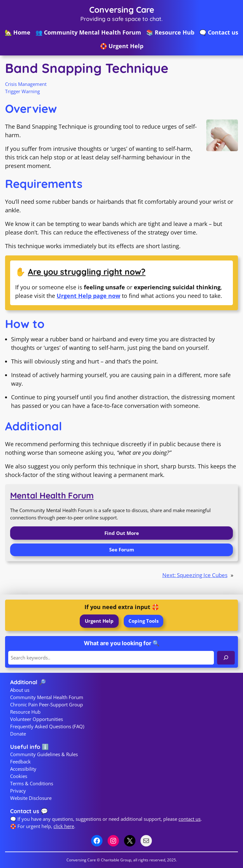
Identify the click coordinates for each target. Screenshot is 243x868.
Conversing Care (122, 10)
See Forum (122, 550)
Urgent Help (99, 621)
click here (64, 826)
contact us (190, 819)
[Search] (226, 658)
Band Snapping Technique (87, 68)
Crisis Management (26, 84)
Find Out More (122, 533)
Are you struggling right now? (87, 272)
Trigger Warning (22, 91)
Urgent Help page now (88, 296)
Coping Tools (143, 621)
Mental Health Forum (52, 495)
